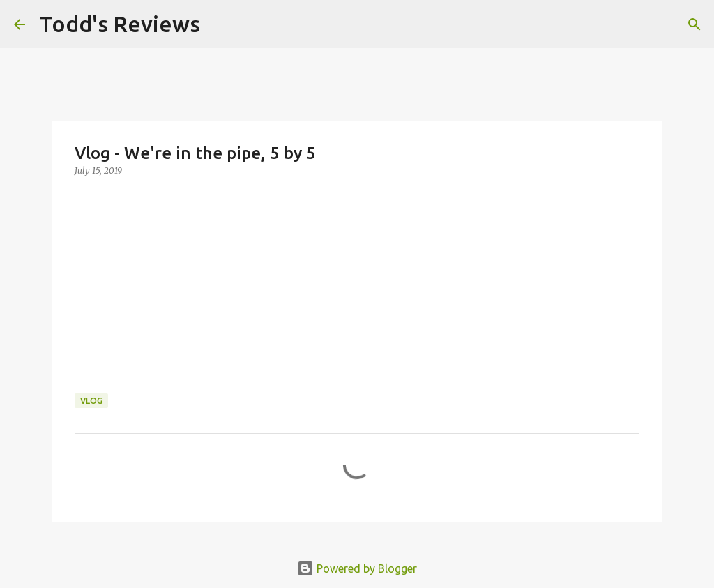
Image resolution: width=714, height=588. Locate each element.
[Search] (220, 24)
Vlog (91, 401)
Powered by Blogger (357, 568)
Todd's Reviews (120, 24)
